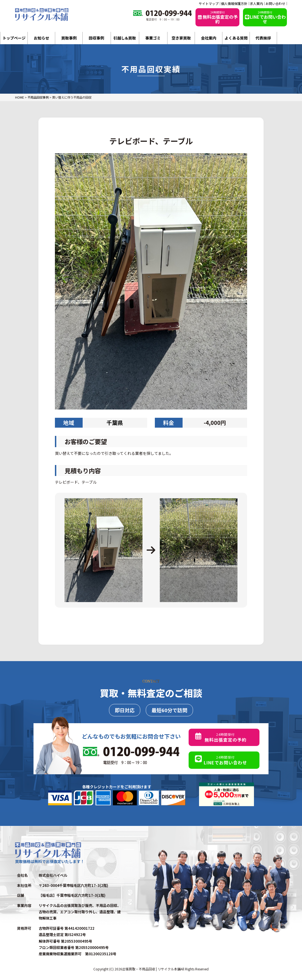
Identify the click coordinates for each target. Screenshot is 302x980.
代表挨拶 (263, 38)
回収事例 (96, 38)
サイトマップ (209, 4)
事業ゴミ (153, 38)
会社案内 (209, 38)
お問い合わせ (275, 4)
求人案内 (256, 4)
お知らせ (41, 38)
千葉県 (115, 423)
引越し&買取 (125, 38)
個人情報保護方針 (234, 4)
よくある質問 (236, 38)
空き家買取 (181, 38)
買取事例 (69, 38)
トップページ (14, 38)
